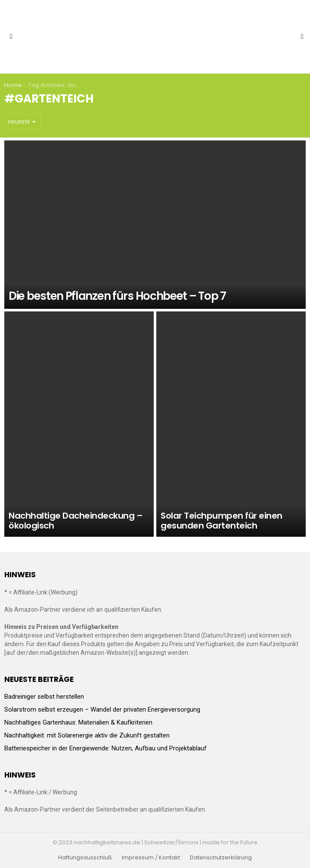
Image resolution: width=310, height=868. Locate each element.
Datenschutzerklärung (221, 858)
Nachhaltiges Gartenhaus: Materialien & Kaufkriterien (78, 722)
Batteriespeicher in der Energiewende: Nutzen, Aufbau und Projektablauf (105, 748)
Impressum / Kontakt (151, 858)
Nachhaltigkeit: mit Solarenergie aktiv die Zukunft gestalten (87, 735)
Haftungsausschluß (85, 858)
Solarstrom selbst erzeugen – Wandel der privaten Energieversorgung (102, 709)
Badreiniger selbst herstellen (44, 697)
